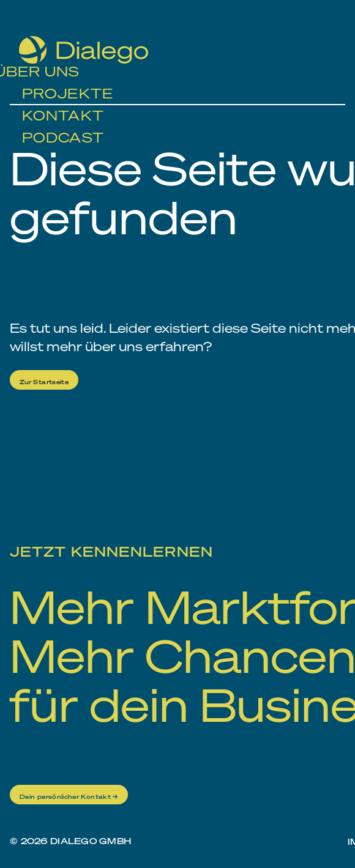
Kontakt (63, 102)
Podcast (63, 124)
